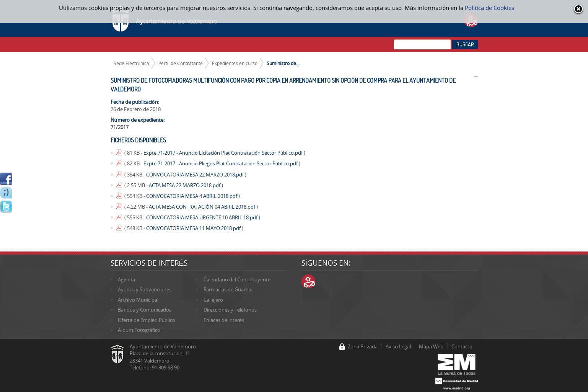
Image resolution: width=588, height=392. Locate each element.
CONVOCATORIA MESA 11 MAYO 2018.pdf (194, 228)
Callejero (213, 300)
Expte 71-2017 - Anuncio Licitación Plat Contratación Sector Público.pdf (224, 153)
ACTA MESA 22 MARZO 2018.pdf (185, 185)
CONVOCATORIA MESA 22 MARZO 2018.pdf (195, 175)
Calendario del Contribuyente (237, 279)
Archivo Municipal (138, 300)
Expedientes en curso (235, 63)
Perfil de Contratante (181, 63)
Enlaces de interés (224, 320)
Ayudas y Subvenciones (145, 289)
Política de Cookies (489, 8)
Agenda (126, 279)
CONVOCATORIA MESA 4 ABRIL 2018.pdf (192, 196)
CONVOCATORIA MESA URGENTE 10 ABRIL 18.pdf (202, 217)
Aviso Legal (398, 346)
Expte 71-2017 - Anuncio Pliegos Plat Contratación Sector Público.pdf (221, 163)
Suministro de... (283, 63)
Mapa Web (431, 346)
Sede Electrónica (131, 63)
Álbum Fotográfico (139, 330)
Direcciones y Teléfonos (230, 310)
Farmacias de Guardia (228, 289)
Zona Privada (363, 346)
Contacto (462, 346)
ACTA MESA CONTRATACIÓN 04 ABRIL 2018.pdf (203, 207)
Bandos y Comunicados (145, 310)
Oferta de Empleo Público (147, 320)
